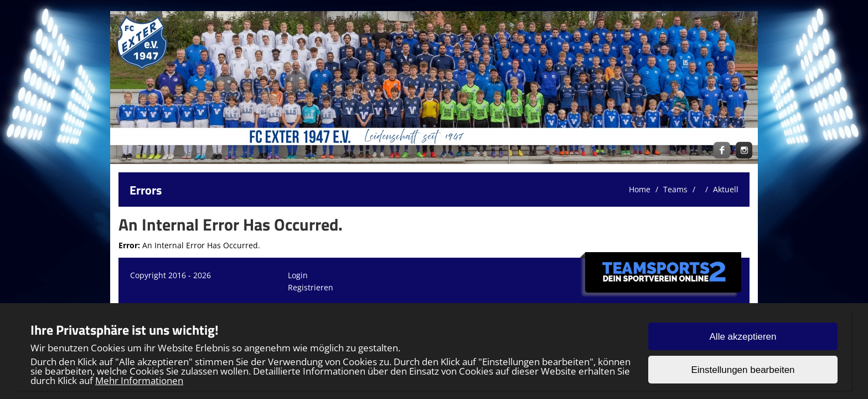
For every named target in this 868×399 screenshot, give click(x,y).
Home (640, 189)
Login (298, 275)
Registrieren (311, 287)
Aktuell (726, 189)
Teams (675, 189)
